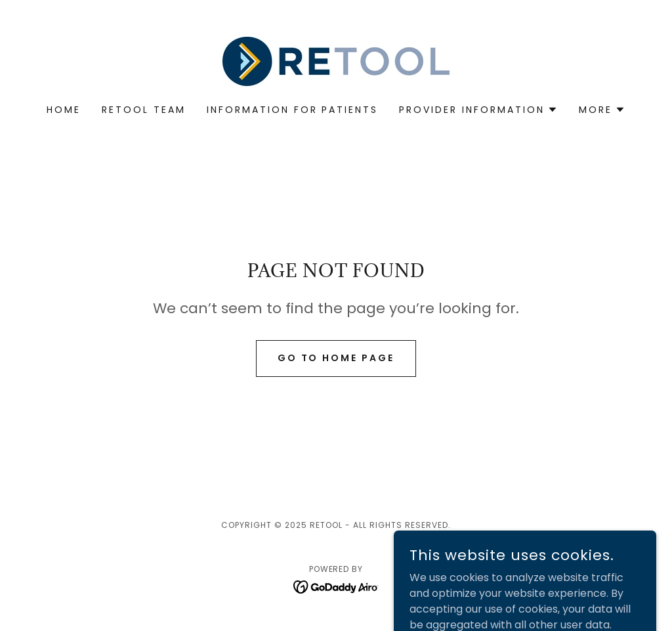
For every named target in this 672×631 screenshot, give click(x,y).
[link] (336, 61)
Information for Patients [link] (293, 110)
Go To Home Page (336, 358)
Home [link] (64, 110)
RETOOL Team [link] (144, 110)
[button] (478, 110)
